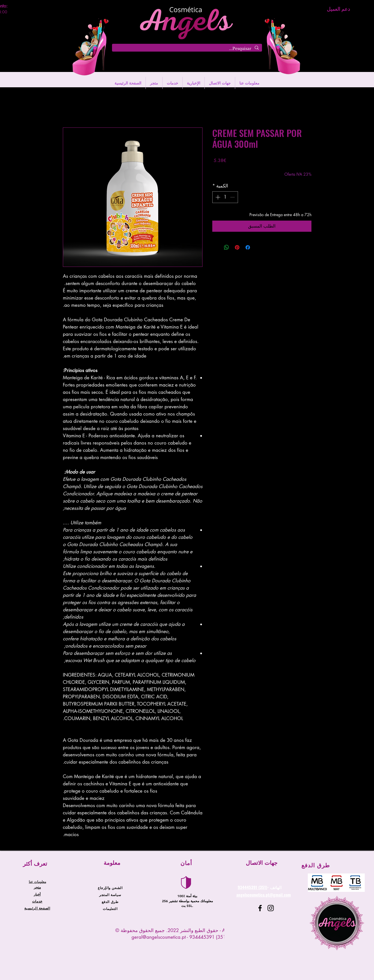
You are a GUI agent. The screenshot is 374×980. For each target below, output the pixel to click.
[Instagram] (271, 908)
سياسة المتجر (110, 895)
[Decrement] (233, 197)
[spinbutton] (225, 197)
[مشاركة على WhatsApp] (227, 247)
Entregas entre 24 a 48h (233, 169)
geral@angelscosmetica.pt (159, 937)
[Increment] (217, 197)
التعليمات (110, 909)
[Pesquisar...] (188, 49)
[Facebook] (260, 908)
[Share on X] (216, 247)
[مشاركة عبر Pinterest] (237, 247)
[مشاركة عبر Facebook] (248, 247)
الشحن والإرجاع (110, 888)
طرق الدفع (110, 902)
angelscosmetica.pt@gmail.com (264, 895)
